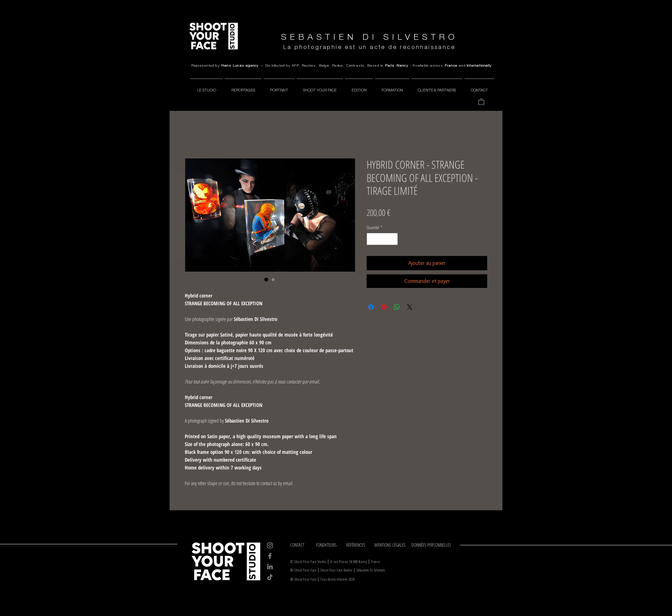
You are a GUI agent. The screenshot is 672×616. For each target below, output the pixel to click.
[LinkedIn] (270, 567)
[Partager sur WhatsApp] (397, 307)
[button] (481, 101)
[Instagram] (270, 545)
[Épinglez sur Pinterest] (384, 307)
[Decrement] (372, 239)
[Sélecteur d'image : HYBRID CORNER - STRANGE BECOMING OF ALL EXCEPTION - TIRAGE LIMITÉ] (266, 279)
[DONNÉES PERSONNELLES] (433, 545)
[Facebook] (270, 556)
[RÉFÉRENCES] (358, 545)
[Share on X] (410, 307)
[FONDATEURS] (329, 545)
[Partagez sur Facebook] (371, 307)
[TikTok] (270, 577)
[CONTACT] (301, 545)
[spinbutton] (382, 239)
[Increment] (393, 239)
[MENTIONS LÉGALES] (391, 545)
